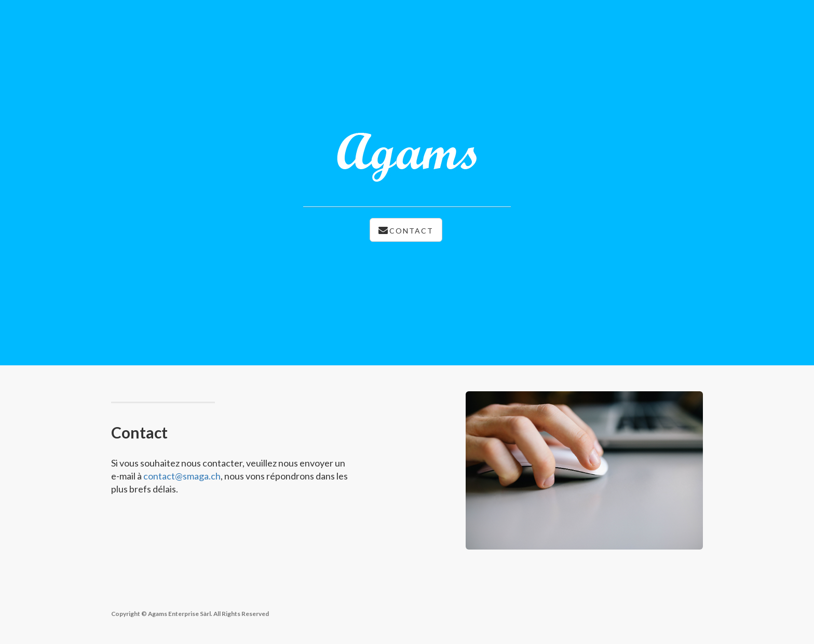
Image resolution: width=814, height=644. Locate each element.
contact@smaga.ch (182, 476)
